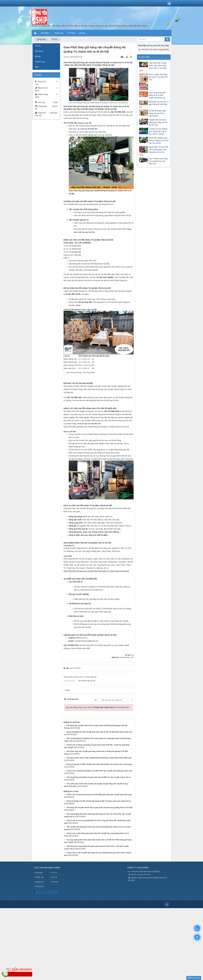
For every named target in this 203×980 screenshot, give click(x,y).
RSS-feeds (40, 886)
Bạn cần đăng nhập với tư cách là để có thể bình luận (98, 707)
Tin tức (38, 46)
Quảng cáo (40, 882)
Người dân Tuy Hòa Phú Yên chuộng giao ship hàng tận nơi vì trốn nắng (154, 151)
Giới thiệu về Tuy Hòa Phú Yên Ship (153, 46)
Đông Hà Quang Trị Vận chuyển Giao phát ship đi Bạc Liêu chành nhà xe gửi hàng (99, 764)
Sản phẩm (39, 51)
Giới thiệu (39, 873)
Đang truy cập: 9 (50, 892)
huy (132, 655)
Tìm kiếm (55, 882)
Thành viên (40, 877)
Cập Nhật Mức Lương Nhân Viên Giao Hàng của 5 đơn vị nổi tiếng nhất (153, 67)
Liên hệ (54, 877)
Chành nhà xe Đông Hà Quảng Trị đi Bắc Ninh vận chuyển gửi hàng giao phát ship (99, 771)
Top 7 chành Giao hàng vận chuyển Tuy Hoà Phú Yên (158, 161)
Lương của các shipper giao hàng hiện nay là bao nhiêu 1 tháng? (158, 131)
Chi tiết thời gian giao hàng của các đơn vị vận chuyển (157, 113)
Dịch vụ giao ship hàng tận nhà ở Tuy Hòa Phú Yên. (158, 77)
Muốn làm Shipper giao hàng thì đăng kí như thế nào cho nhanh (159, 140)
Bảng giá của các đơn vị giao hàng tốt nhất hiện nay (154, 104)
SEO (37, 67)
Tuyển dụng (40, 62)
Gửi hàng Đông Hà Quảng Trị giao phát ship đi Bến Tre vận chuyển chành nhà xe (99, 777)
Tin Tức (54, 873)
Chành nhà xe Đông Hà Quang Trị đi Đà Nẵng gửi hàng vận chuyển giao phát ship (99, 795)
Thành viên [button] (59, 33)
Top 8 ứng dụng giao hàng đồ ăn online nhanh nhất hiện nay (157, 95)
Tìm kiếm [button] (71, 33)
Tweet (67, 690)
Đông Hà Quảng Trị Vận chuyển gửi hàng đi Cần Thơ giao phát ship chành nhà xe (99, 801)
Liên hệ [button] (82, 33)
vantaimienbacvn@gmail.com (86, 641)
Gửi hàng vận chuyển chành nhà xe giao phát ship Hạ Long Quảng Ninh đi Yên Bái (99, 807)
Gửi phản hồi (194, 978)
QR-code (37, 892)
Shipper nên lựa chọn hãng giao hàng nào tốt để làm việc (158, 122)
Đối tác (38, 56)
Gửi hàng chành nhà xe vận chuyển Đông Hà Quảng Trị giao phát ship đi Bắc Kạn (99, 758)
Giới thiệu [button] (46, 34)
